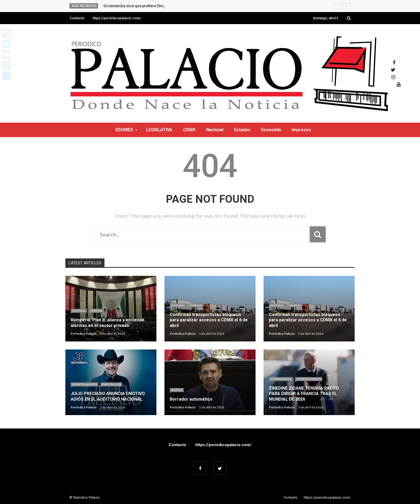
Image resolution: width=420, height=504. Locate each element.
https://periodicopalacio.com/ (117, 18)
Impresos (301, 130)
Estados (242, 130)
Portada (97, 311)
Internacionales (309, 379)
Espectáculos (111, 384)
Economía (271, 130)
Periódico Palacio (84, 334)
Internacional (281, 379)
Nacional (215, 130)
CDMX (189, 130)
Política (177, 390)
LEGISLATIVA (159, 130)
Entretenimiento (85, 384)
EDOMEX (124, 130)
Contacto (77, 18)
